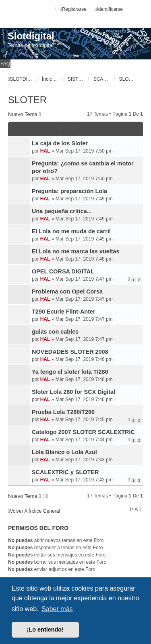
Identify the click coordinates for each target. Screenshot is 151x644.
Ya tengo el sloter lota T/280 (70, 372)
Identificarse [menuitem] (109, 9)
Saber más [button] (57, 609)
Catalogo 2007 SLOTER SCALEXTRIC (83, 432)
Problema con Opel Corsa (67, 291)
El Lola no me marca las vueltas (76, 251)
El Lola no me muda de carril (71, 231)
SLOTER (27, 100)
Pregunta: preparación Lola (69, 191)
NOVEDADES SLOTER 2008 (70, 352)
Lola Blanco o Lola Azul (64, 452)
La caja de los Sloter (60, 143)
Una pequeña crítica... (62, 211)
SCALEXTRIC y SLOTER (65, 472)
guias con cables (55, 332)
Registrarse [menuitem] (73, 9)
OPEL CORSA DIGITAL (63, 271)
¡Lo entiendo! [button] (45, 630)
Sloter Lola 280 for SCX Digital (73, 392)
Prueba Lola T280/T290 (63, 412)
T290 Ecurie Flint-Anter (64, 312)
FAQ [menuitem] (5, 64)
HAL (45, 151)
